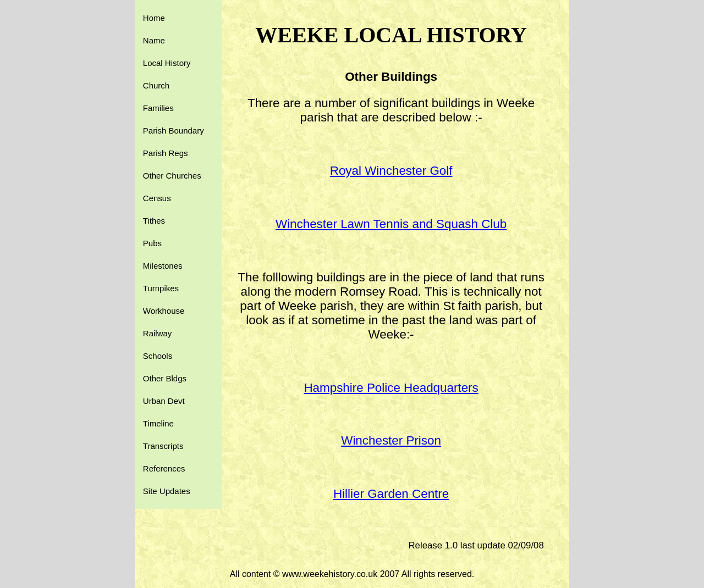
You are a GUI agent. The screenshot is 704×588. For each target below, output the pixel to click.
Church (156, 85)
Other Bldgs (165, 378)
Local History (167, 63)
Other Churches (172, 176)
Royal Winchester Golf (391, 171)
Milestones (163, 266)
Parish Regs (166, 153)
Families (158, 108)
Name (154, 40)
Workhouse (164, 311)
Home (154, 18)
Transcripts (163, 446)
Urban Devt (164, 401)
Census (157, 198)
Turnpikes (161, 288)
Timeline (158, 423)
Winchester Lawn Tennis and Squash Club (391, 224)
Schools (158, 356)
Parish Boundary (174, 131)
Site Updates (167, 491)
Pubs (152, 243)
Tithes (154, 221)
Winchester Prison (391, 440)
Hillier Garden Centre (391, 494)
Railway (158, 333)
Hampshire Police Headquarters (391, 388)
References (164, 468)
